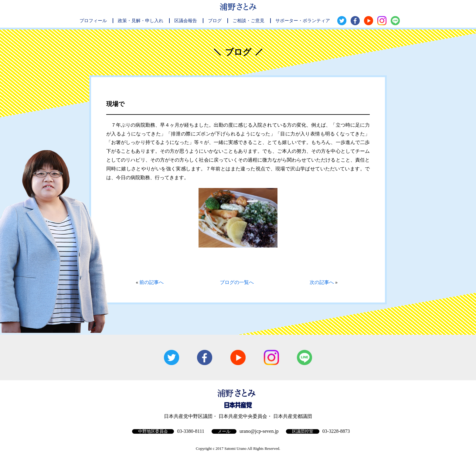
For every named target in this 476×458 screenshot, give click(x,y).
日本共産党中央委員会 (243, 416)
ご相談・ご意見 (248, 21)
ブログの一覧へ (237, 282)
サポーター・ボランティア (303, 21)
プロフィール (93, 21)
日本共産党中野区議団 (188, 416)
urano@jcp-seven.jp (259, 431)
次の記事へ (322, 282)
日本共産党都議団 (293, 416)
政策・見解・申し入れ (141, 21)
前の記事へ (151, 282)
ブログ (215, 21)
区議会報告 (186, 21)
